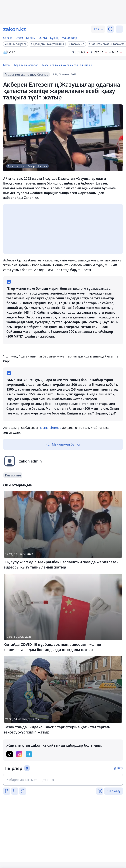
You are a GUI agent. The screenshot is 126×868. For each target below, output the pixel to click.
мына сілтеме (51, 428)
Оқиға (43, 38)
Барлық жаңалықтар (26, 65)
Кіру (120, 768)
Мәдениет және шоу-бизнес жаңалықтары (67, 65)
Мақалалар (69, 38)
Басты (7, 65)
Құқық (54, 38)
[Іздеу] (110, 29)
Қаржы (31, 38)
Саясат (8, 38)
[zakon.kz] (15, 29)
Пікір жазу (113, 791)
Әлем (19, 38)
